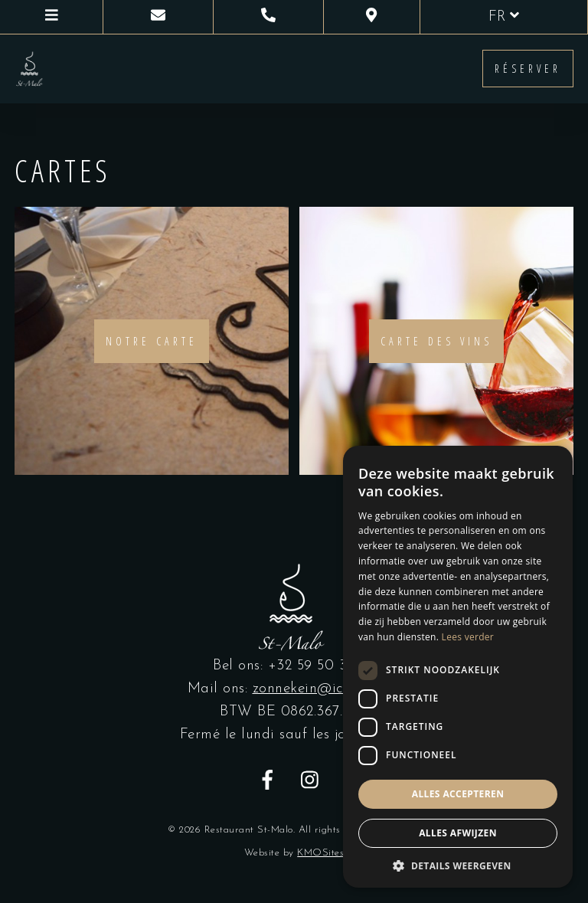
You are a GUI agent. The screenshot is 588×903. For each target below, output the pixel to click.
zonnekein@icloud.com (327, 689)
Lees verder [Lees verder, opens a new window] (468, 637)
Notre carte (152, 341)
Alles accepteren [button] (458, 794)
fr (504, 16)
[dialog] (458, 667)
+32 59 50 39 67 (322, 666)
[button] (458, 865)
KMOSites (320, 853)
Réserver (528, 69)
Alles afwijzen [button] (458, 833)
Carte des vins (436, 341)
